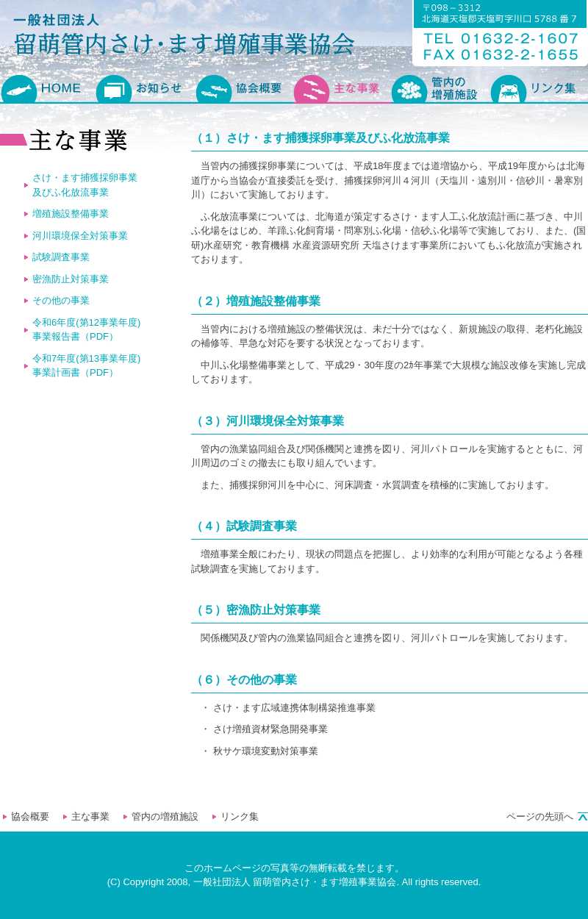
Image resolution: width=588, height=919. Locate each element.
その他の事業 (61, 300)
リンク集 (240, 816)
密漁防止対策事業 (71, 279)
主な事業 (90, 816)
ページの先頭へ (540, 816)
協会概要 (30, 816)
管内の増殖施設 (165, 816)
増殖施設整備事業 (71, 214)
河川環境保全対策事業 (80, 236)
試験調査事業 (61, 257)
